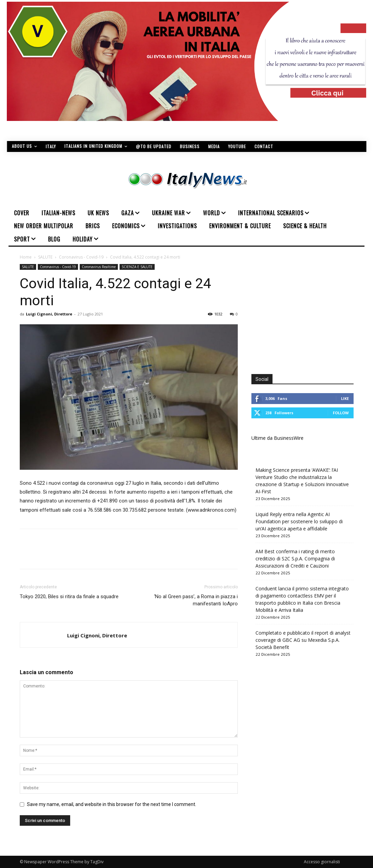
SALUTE (45, 257)
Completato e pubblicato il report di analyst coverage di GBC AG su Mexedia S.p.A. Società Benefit (303, 640)
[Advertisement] (309, 312)
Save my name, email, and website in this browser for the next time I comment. (112, 804)
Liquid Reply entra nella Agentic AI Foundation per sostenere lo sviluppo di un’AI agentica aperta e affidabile (299, 521)
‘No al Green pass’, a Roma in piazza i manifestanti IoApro (196, 600)
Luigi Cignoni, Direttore (49, 314)
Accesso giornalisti (322, 862)
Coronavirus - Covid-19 (81, 257)
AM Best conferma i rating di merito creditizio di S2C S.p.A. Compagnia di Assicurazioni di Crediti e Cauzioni (295, 559)
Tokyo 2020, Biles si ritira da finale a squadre (69, 596)
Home (26, 257)
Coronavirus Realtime (99, 267)
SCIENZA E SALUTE (137, 267)
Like (345, 398)
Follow (341, 413)
